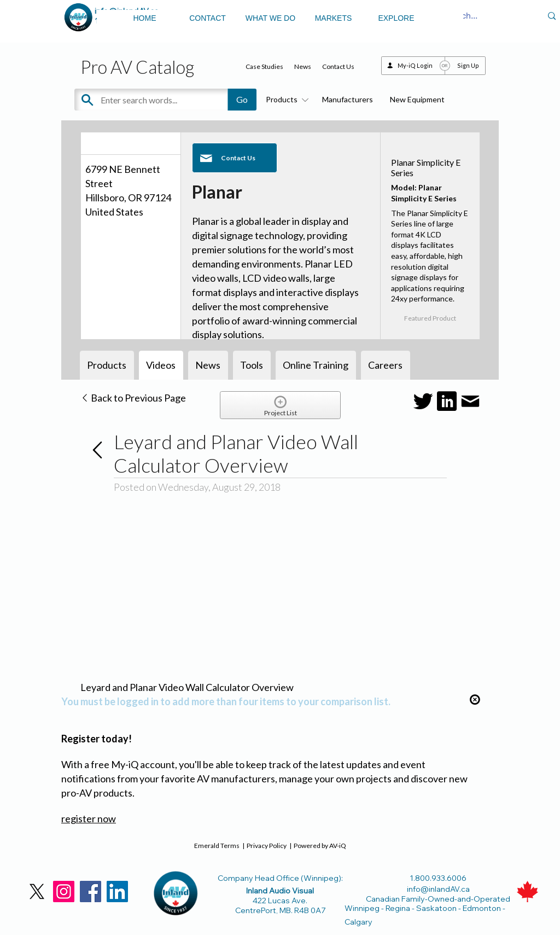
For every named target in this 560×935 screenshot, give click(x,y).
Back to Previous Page (133, 398)
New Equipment (417, 99)
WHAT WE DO (270, 18)
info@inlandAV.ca (438, 889)
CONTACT (208, 18)
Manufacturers (348, 99)
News (303, 66)
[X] (37, 892)
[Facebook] (91, 892)
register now (89, 818)
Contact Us (338, 66)
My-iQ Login (415, 65)
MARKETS (334, 18)
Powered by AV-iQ (320, 846)
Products (285, 99)
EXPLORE (396, 18)
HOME (145, 18)
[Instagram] (64, 892)
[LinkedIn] (117, 892)
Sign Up (468, 65)
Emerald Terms (217, 846)
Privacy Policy (267, 846)
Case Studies (264, 66)
